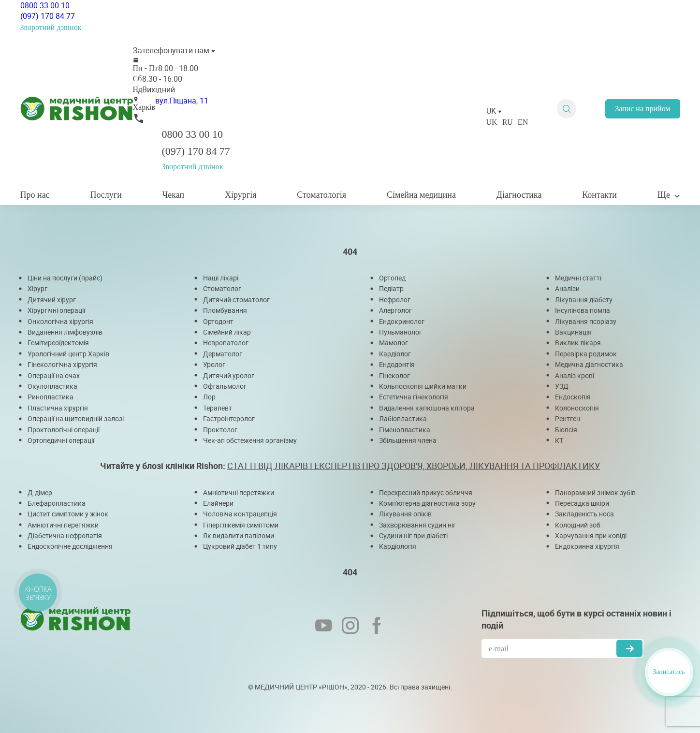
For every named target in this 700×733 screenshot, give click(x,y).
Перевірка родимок (586, 354)
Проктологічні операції (64, 430)
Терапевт (218, 408)
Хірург (37, 288)
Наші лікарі (221, 278)
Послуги (106, 195)
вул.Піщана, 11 (182, 101)
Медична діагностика (589, 364)
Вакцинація (573, 332)
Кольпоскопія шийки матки (423, 386)
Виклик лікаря (578, 343)
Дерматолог (223, 354)
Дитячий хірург (52, 300)
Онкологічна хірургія (60, 321)
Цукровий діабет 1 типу (240, 546)
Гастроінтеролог (229, 418)
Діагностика (519, 195)
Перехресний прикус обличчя (426, 492)
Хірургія (241, 195)
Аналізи (567, 288)
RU (508, 122)
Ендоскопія (573, 397)
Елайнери (218, 503)
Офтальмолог (225, 386)
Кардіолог (395, 354)
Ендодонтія (397, 364)
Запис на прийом (642, 109)
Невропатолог (226, 343)
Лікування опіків (405, 514)
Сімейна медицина (421, 195)
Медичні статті (578, 278)
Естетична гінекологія (414, 397)
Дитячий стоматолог (236, 300)
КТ (559, 440)
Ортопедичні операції (61, 440)
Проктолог (220, 430)
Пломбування (225, 310)
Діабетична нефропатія (65, 535)
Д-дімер (40, 492)
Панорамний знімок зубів (595, 492)
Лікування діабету (584, 300)
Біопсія (566, 430)
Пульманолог (401, 332)
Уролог (214, 364)
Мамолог (394, 343)
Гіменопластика (405, 430)
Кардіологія (398, 546)
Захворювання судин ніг (417, 525)
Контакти (599, 195)
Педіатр (391, 288)
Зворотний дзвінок (51, 27)
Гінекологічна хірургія (62, 364)
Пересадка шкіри (582, 503)
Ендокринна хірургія (587, 546)
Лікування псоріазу (586, 321)
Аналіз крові (575, 375)
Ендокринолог (402, 321)
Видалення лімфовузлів (65, 332)
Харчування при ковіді (591, 535)
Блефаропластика (57, 503)
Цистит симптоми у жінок (68, 514)
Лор (209, 397)
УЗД (562, 386)
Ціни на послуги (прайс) (65, 278)
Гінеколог (394, 375)
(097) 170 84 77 (48, 16)
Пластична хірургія (58, 408)
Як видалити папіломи (239, 535)
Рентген (568, 418)
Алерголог (395, 310)
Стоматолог (222, 288)
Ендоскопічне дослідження (70, 546)
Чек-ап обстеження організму (250, 440)
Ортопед (392, 278)
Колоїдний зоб (578, 525)
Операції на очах (54, 375)
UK (492, 122)
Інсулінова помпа (583, 310)
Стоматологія (321, 195)
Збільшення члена (408, 440)
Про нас (35, 195)
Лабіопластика (403, 418)
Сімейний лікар (227, 332)
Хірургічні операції (56, 310)
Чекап (174, 195)
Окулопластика (52, 386)
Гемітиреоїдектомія (58, 343)
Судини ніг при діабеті (413, 535)
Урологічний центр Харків (68, 354)
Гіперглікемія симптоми (241, 525)
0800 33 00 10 (45, 5)
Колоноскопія (577, 408)
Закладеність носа (584, 514)
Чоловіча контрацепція (240, 514)
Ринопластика (51, 397)
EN (523, 122)
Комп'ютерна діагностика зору (427, 503)
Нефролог (395, 300)
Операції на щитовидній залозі (76, 418)
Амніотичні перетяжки (63, 525)
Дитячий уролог (229, 375)
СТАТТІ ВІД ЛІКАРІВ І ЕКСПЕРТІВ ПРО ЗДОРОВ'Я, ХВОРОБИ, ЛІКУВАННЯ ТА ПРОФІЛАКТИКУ (414, 466)
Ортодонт (218, 321)
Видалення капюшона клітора (427, 408)
